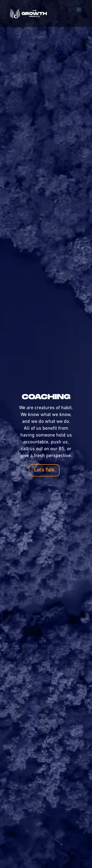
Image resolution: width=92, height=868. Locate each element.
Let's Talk (44, 470)
